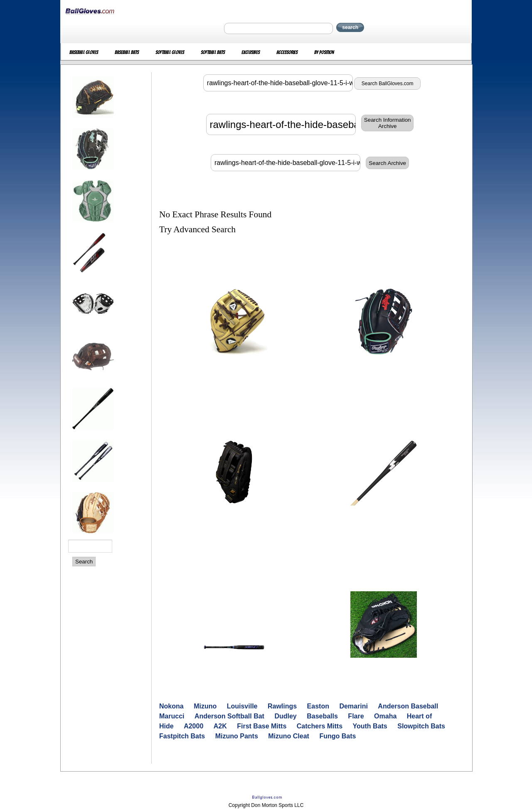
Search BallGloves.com (388, 84)
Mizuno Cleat (289, 736)
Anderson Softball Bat (229, 716)
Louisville (242, 706)
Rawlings (282, 706)
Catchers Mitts (320, 726)
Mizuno (205, 706)
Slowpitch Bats (421, 726)
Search (84, 562)
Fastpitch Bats (182, 736)
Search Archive (387, 163)
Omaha (385, 716)
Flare (356, 716)
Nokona (171, 706)
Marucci (172, 716)
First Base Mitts (262, 726)
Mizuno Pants (237, 736)
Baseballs (322, 716)
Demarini (353, 706)
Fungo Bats (337, 736)
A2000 (193, 726)
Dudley (285, 716)
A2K (220, 726)
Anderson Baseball (408, 706)
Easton (318, 706)
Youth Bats (370, 726)
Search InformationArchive (388, 123)
